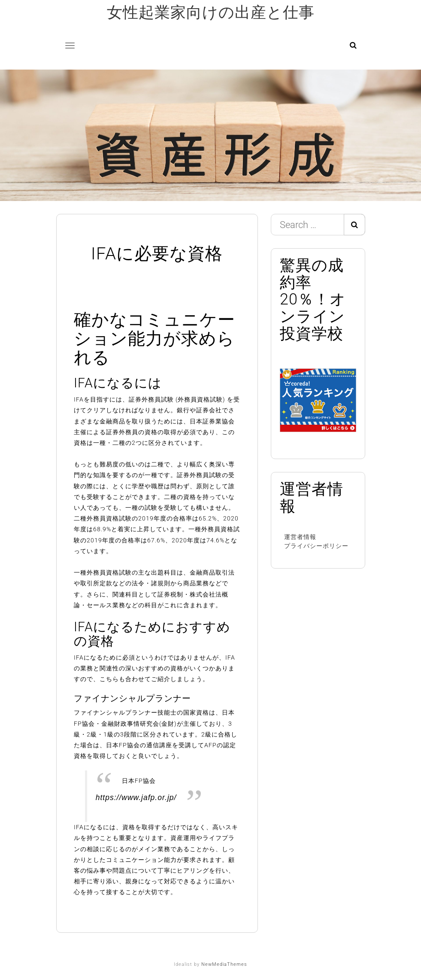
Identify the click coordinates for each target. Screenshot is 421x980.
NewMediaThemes (224, 964)
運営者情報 (300, 537)
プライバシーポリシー (316, 546)
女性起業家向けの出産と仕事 (211, 12)
